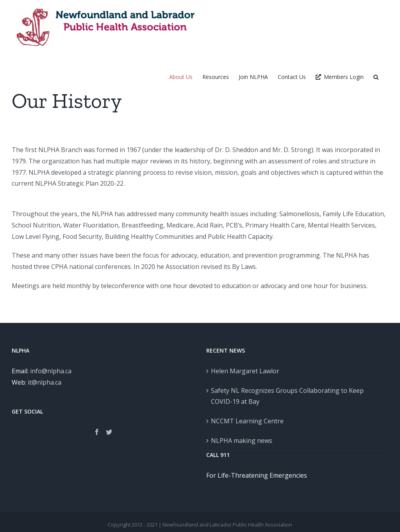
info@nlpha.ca (51, 371)
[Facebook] (97, 432)
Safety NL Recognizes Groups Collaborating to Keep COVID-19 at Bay (287, 396)
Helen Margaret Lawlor (245, 371)
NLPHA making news (242, 441)
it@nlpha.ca (45, 382)
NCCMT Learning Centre (247, 421)
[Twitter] (109, 432)
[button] (376, 77)
